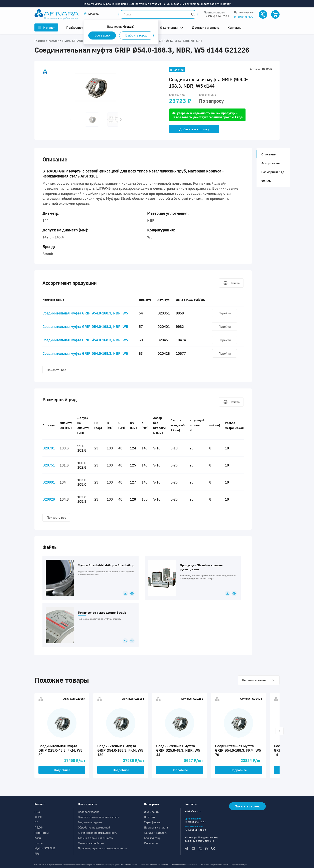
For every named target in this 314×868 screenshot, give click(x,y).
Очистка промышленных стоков (98, 817)
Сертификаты (153, 822)
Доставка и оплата (156, 827)
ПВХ (37, 812)
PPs (37, 853)
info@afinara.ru (244, 17)
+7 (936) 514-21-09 (195, 830)
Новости (149, 817)
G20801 (49, 482)
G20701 (49, 448)
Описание (267, 154)
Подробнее (62, 770)
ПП (36, 822)
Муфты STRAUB (45, 848)
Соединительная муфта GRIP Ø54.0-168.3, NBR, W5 (85, 313)
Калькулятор (152, 838)
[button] (91, 14)
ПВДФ (38, 827)
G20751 (49, 465)
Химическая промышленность (98, 833)
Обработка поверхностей (94, 827)
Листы (39, 843)
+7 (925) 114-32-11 (217, 16)
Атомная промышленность (95, 838)
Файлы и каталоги (156, 833)
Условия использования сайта (185, 864)
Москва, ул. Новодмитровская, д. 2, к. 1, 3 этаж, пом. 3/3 (201, 839)
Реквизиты (151, 843)
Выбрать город (136, 35)
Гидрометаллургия (90, 822)
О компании (152, 812)
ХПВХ (38, 817)
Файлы (266, 181)
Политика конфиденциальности (214, 864)
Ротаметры (42, 833)
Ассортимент (271, 163)
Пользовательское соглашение (155, 864)
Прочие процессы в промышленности (102, 848)
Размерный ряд (273, 172)
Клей (38, 838)
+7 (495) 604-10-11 (195, 822)
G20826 (49, 499)
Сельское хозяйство (91, 843)
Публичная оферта (240, 864)
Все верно (102, 35)
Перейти (225, 313)
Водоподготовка (89, 812)
